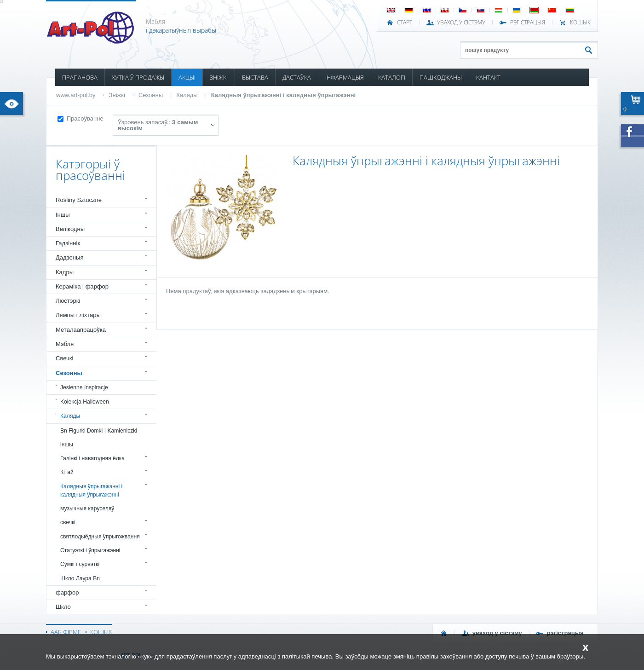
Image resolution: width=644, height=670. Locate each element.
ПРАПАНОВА (80, 77)
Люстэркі (68, 301)
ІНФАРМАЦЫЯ (345, 77)
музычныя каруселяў (87, 508)
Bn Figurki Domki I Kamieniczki (99, 431)
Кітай (67, 472)
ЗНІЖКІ (219, 77)
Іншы (63, 215)
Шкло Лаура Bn (80, 578)
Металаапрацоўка (81, 330)
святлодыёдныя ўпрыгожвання (100, 537)
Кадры (65, 272)
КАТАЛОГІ (392, 77)
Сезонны (151, 95)
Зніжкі (117, 95)
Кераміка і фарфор (82, 286)
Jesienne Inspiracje (84, 387)
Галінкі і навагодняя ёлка (92, 458)
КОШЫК (580, 23)
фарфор (67, 592)
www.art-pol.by (76, 95)
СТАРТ (405, 23)
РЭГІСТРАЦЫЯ (528, 23)
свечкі (68, 522)
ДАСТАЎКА (297, 77)
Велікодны (70, 229)
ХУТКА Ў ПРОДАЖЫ (138, 77)
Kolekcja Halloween (85, 402)
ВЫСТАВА (255, 77)
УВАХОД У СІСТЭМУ (461, 23)
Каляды (187, 95)
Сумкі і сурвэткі (80, 564)
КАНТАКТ (488, 77)
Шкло (63, 607)
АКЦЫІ (187, 77)
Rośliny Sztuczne (79, 200)
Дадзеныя (69, 257)
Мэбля (65, 344)
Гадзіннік (68, 243)
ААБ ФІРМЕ (66, 632)
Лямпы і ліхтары (78, 315)
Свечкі (64, 358)
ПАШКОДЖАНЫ (441, 77)
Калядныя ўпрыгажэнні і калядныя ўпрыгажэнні (283, 95)
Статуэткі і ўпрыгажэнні (90, 550)
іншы (67, 445)
